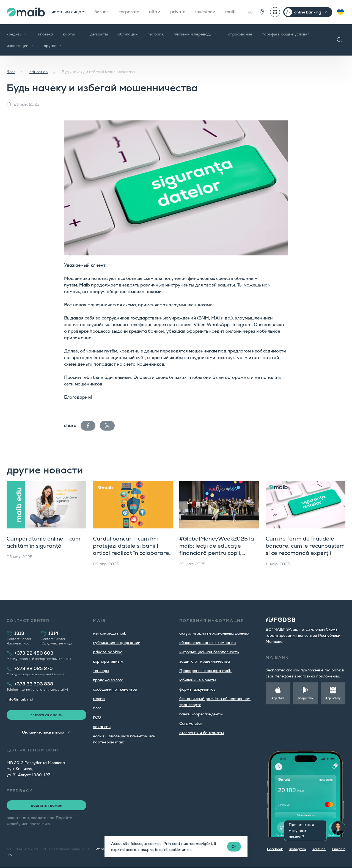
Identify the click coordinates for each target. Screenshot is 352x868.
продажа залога (108, 680)
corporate (131, 12)
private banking (108, 652)
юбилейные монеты (198, 680)
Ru (250, 12)
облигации (128, 34)
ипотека (46, 34)
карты (72, 34)
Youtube (319, 849)
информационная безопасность (209, 652)
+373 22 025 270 (34, 669)
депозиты (99, 34)
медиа (99, 699)
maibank (156, 34)
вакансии (102, 727)
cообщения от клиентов (115, 689)
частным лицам (68, 12)
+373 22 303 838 (34, 684)
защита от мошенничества (205, 661)
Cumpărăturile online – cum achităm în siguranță (43, 542)
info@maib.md (20, 699)
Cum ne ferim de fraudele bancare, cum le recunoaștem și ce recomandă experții (305, 546)
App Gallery (333, 698)
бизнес (103, 12)
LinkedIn (339, 849)
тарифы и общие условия (286, 34)
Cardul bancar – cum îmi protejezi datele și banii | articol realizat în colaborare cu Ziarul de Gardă (131, 549)
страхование (240, 34)
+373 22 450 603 (34, 653)
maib (234, 12)
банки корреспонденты (201, 714)
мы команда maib (110, 633)
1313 (19, 633)
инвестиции (20, 46)
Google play (306, 698)
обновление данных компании (207, 643)
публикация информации (117, 643)
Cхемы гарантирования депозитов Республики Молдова (303, 635)
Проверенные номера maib (205, 671)
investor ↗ (208, 12)
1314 (53, 633)
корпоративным (108, 661)
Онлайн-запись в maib (43, 732)
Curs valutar (191, 723)
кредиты (17, 34)
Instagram (298, 849)
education (38, 72)
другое (53, 46)
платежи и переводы (196, 34)
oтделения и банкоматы (202, 733)
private (180, 12)
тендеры (101, 671)
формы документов (197, 689)
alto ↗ (157, 12)
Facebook (275, 849)
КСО (97, 717)
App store (278, 698)
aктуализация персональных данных (214, 633)
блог (11, 72)
